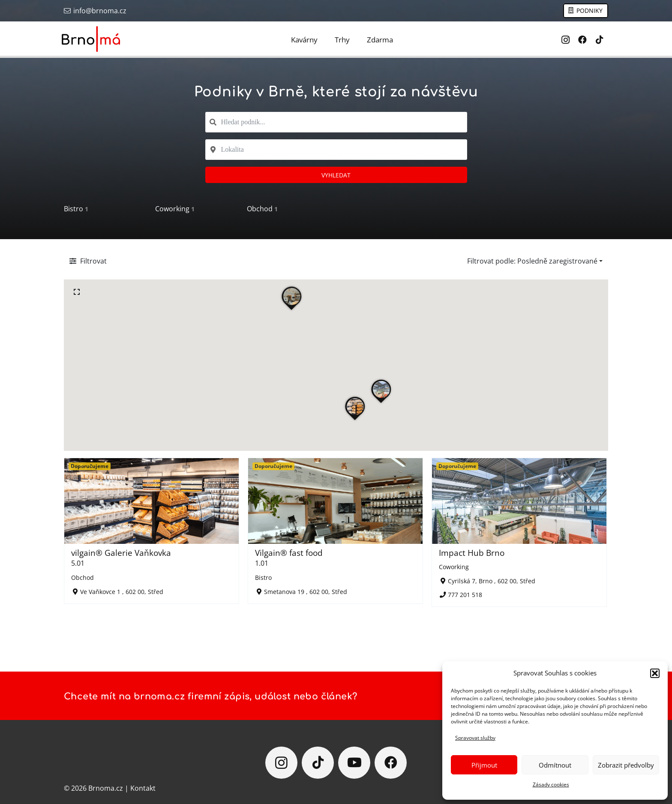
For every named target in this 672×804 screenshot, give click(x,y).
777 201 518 (465, 595)
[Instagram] (565, 40)
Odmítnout (555, 765)
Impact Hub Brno (472, 553)
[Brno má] (91, 39)
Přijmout (484, 765)
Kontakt (143, 788)
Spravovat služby (475, 738)
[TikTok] (600, 40)
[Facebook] (582, 40)
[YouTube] (354, 763)
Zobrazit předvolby (626, 765)
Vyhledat (336, 175)
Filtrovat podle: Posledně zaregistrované (532, 261)
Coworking (175, 209)
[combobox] (336, 122)
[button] (655, 673)
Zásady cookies (551, 784)
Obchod (262, 209)
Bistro (76, 209)
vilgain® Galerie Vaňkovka (121, 553)
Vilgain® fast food (289, 553)
